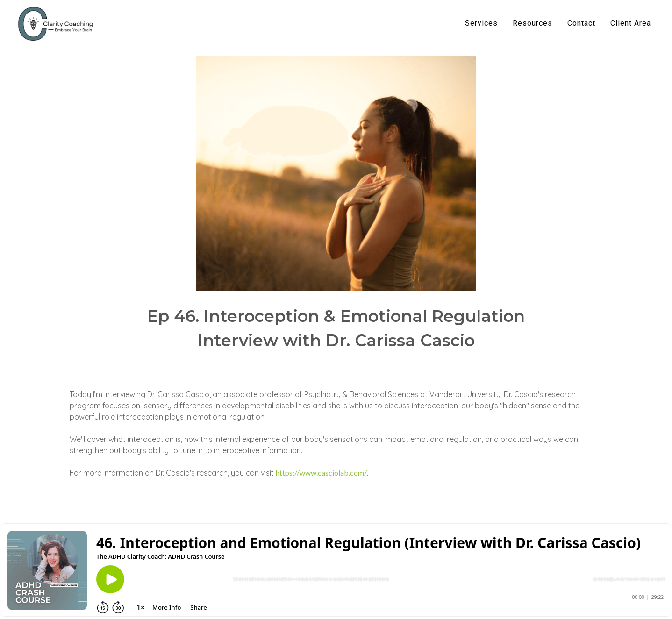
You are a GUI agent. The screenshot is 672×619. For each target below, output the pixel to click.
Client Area (631, 23)
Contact (581, 23)
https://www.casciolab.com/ (321, 473)
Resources (533, 23)
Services (481, 23)
